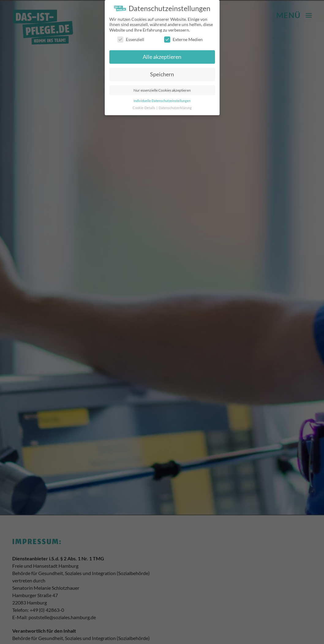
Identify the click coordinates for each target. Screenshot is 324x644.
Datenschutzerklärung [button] (175, 105)
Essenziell (131, 37)
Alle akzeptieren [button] (162, 54)
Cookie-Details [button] (144, 105)
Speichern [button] (162, 72)
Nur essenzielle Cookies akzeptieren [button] (162, 87)
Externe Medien (183, 37)
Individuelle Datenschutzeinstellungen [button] (162, 98)
